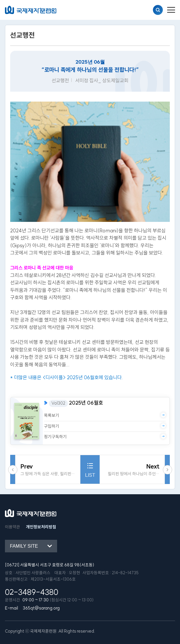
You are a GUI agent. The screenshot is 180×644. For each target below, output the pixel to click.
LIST (90, 469)
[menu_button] (171, 10)
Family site (24, 546)
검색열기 (158, 10)
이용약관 (13, 527)
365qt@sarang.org (41, 608)
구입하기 (105, 426)
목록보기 (105, 415)
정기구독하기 (105, 437)
